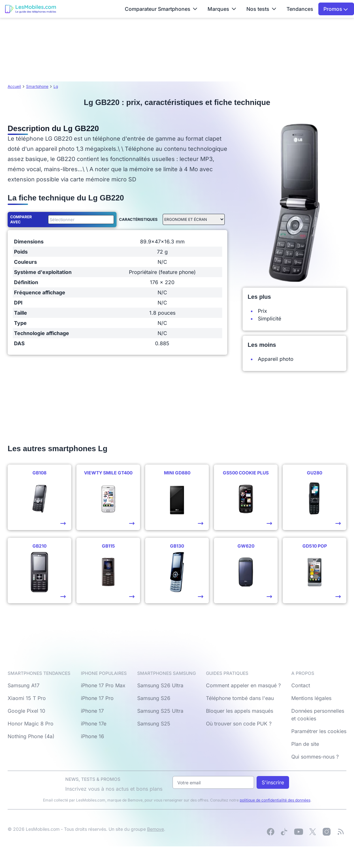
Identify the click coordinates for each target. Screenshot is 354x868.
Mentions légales (311, 698)
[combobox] (80, 220)
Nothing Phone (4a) (31, 736)
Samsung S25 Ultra (160, 711)
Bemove (156, 829)
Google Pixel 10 (26, 711)
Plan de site (305, 744)
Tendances (300, 9)
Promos (336, 9)
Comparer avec (21, 219)
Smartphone (37, 86)
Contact (301, 685)
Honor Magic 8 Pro (31, 724)
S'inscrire (273, 782)
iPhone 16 (92, 736)
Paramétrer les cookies (319, 731)
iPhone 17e (94, 724)
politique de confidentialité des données (275, 800)
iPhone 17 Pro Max (103, 685)
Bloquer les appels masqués (240, 711)
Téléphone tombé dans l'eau (240, 698)
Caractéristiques (138, 219)
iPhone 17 (92, 711)
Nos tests (261, 9)
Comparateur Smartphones (161, 9)
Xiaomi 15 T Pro (27, 698)
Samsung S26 (154, 698)
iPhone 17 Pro (97, 698)
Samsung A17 (24, 685)
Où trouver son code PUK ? (239, 724)
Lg (56, 86)
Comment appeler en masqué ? (243, 685)
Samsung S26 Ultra (160, 685)
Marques (222, 9)
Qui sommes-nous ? (315, 757)
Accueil (14, 86)
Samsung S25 (154, 724)
